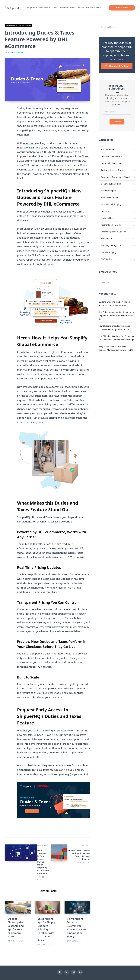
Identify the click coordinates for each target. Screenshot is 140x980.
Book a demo (123, 8)
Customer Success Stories (113, 170)
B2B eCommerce (108, 150)
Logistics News (108, 218)
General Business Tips (111, 184)
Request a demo (52, 765)
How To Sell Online (109, 197)
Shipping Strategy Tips (111, 245)
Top (70, 974)
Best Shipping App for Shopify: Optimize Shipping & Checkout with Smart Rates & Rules (47, 913)
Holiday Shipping (109, 191)
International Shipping (111, 204)
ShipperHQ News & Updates (18, 25)
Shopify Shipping (109, 252)
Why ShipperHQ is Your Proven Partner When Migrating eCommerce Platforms (32, 855)
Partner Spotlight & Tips (112, 225)
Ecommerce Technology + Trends (116, 177)
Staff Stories (106, 259)
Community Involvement (112, 163)
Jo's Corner (106, 211)
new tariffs (30, 143)
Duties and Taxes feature (47, 517)
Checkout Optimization (111, 156)
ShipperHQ (79, 966)
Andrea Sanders (16, 52)
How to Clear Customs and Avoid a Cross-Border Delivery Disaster (63, 855)
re (70, 229)
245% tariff (56, 156)
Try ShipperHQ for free (117, 66)
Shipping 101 (107, 239)
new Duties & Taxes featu (54, 229)
